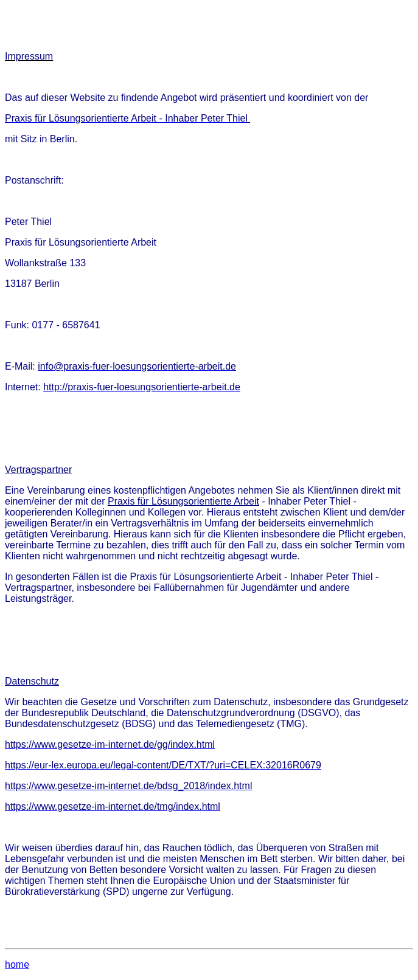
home (17, 964)
